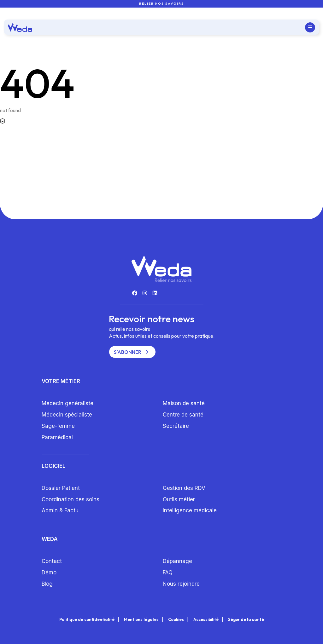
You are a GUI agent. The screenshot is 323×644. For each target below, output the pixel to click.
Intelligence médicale (190, 510)
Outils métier (179, 499)
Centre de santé (183, 415)
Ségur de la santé (246, 620)
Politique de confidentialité (87, 620)
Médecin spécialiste (67, 415)
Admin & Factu (60, 510)
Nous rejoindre (181, 584)
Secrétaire (176, 426)
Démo (49, 572)
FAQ (168, 572)
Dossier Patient (61, 488)
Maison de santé (184, 403)
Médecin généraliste (68, 403)
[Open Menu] (310, 27)
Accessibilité (206, 620)
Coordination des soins (70, 499)
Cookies (176, 620)
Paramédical (57, 437)
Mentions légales (141, 620)
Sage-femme (58, 426)
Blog (47, 584)
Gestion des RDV (184, 488)
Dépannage (177, 561)
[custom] (135, 293)
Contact (52, 561)
